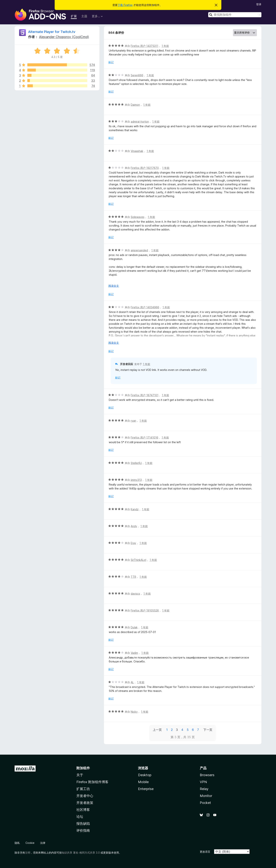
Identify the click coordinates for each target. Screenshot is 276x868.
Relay (204, 789)
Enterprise (146, 789)
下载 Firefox (125, 5)
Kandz (135, 509)
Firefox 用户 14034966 (145, 307)
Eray (133, 543)
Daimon (135, 105)
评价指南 (83, 830)
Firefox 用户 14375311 (144, 46)
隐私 (17, 843)
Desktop (145, 775)
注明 (28, 853)
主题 (84, 16)
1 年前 (165, 46)
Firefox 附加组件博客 (92, 782)
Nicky (134, 712)
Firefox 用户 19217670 (145, 168)
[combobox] (235, 15)
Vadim (134, 653)
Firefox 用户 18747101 (145, 395)
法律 (43, 843)
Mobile (143, 782)
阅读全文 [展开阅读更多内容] (114, 286)
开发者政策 (85, 803)
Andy (134, 526)
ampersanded (139, 250)
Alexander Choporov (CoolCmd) (64, 37)
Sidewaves (138, 217)
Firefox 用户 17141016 (144, 437)
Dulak (134, 627)
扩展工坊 (83, 789)
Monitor (206, 796)
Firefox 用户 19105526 (145, 610)
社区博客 (83, 810)
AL (132, 682)
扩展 (74, 16)
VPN (203, 782)
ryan (133, 421)
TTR (133, 577)
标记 (111, 62)
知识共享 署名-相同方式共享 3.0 (81, 853)
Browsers (207, 775)
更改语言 (205, 852)
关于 (80, 775)
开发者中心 (85, 796)
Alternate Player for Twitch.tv (52, 32)
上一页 (157, 730)
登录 (259, 4)
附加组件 (83, 768)
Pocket (205, 803)
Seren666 (137, 75)
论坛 (80, 817)
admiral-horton (140, 122)
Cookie (30, 843)
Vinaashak (137, 151)
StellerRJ (136, 463)
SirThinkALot (138, 560)
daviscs (135, 594)
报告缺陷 (83, 823)
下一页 (208, 730)
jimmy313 (136, 480)
